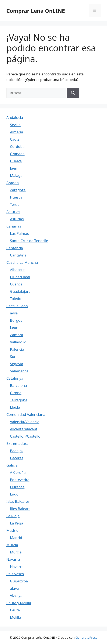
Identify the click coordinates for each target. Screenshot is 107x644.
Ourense (17, 487)
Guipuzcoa (19, 581)
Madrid (12, 530)
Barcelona (18, 385)
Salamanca (19, 371)
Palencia (17, 349)
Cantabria (15, 248)
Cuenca (16, 284)
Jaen (14, 168)
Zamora (17, 335)
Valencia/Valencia (25, 422)
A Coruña (18, 472)
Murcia (12, 545)
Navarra (13, 559)
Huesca (16, 197)
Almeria (17, 132)
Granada (17, 154)
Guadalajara (20, 291)
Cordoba (17, 146)
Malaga (16, 175)
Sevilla (15, 125)
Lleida (15, 407)
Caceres (17, 458)
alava (14, 588)
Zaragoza (18, 190)
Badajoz (17, 451)
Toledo (16, 299)
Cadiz (15, 139)
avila (14, 313)
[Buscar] (73, 93)
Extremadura (17, 443)
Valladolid (18, 342)
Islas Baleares (18, 501)
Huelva (16, 161)
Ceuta (15, 610)
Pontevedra (20, 480)
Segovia (17, 364)
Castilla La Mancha (22, 262)
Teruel (15, 204)
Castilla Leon (17, 306)
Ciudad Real (20, 277)
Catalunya (15, 378)
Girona (16, 393)
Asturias (13, 212)
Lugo (14, 494)
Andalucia (15, 117)
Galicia (12, 465)
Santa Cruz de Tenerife (29, 241)
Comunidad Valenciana (26, 414)
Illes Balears (20, 509)
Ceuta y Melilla (19, 603)
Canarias (14, 226)
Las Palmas (19, 233)
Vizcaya (16, 596)
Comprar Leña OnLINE (36, 11)
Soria (14, 357)
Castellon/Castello (25, 436)
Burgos (16, 320)
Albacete (17, 270)
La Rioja (13, 516)
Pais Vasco (15, 574)
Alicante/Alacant (24, 429)
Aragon (13, 183)
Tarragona (19, 400)
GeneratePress (86, 637)
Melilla (15, 617)
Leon (14, 328)
